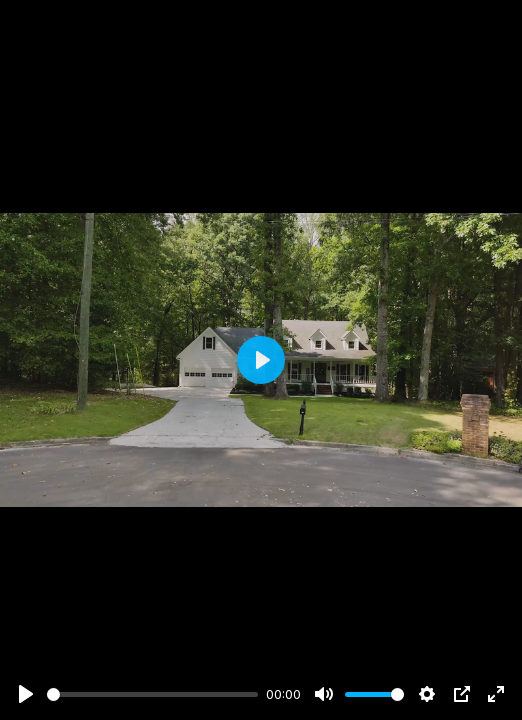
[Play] (26, 694)
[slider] (152, 694)
